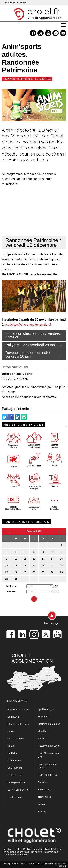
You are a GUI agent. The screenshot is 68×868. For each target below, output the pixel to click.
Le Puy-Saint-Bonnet (18, 790)
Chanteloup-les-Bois (18, 724)
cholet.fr (43, 11)
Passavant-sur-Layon (49, 746)
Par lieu (11, 591)
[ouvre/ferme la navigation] (63, 25)
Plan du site (36, 852)
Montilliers (43, 731)
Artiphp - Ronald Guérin (15, 864)
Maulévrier (43, 717)
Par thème (11, 586)
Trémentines (44, 797)
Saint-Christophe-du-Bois (49, 755)
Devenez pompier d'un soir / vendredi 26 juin (28, 354)
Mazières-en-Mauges (49, 724)
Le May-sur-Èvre (16, 782)
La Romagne (14, 761)
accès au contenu (16, 2)
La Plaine (12, 753)
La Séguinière (15, 768)
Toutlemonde (45, 790)
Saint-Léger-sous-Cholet (47, 766)
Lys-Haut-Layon (46, 709)
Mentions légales (13, 849)
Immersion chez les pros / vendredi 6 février (33, 335)
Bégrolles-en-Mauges (19, 709)
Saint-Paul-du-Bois (48, 775)
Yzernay (42, 811)
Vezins (41, 804)
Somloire (43, 782)
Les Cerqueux (15, 797)
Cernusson (13, 717)
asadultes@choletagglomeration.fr (28, 325)
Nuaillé (42, 738)
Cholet (11, 731)
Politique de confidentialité (37, 849)
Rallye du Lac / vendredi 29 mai (31, 345)
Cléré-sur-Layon (16, 739)
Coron (11, 746)
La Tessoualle (15, 775)
